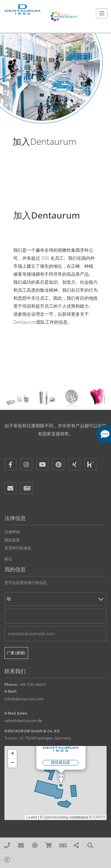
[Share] (77, 846)
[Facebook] (10, 464)
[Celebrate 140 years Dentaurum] (64, 16)
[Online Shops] (49, 846)
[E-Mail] (10, 488)
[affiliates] (35, 846)
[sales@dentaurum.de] (21, 846)
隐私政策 (12, 540)
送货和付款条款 (18, 548)
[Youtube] (42, 464)
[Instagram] (26, 464)
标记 (8, 559)
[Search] (90, 846)
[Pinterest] (58, 464)
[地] (55, 599)
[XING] (74, 464)
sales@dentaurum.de (23, 721)
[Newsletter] (26, 488)
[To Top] (7, 860)
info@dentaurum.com (24, 699)
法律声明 (12, 532)
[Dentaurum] (22, 10)
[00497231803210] (7, 846)
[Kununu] (90, 464)
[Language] (63, 846)
